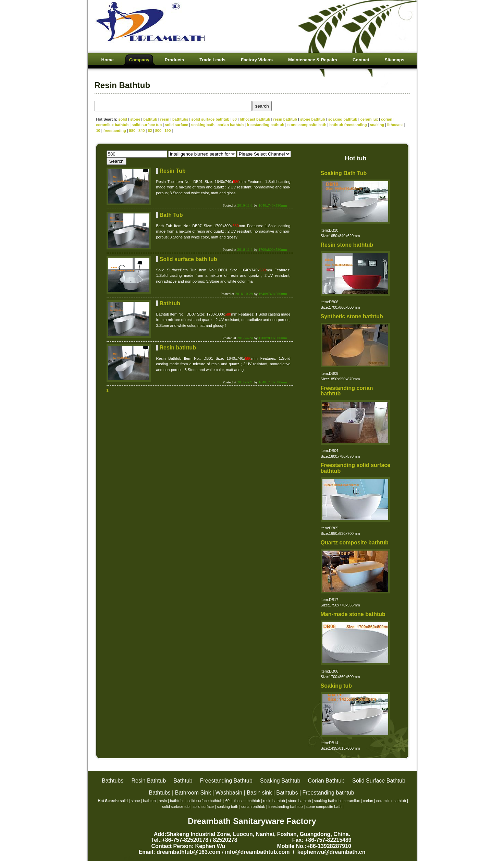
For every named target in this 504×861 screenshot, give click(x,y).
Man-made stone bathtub (353, 614)
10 (98, 131)
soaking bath (203, 125)
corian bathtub (231, 125)
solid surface (177, 125)
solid (123, 119)
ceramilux (369, 119)
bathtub (150, 119)
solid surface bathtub (210, 119)
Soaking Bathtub (280, 781)
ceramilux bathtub (113, 125)
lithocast (395, 125)
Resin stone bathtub (347, 245)
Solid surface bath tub (188, 259)
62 (150, 131)
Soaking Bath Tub (344, 173)
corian (387, 119)
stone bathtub (313, 119)
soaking (377, 125)
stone (135, 119)
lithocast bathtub (255, 119)
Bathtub (170, 303)
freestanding (115, 131)
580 (132, 131)
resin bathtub (285, 119)
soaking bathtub (343, 119)
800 (158, 131)
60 (235, 119)
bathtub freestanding (348, 125)
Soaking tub (336, 686)
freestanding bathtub (265, 125)
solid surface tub (147, 125)
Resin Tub (173, 171)
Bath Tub (171, 215)
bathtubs (180, 119)
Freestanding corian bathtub (347, 391)
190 (168, 131)
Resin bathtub (178, 348)
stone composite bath (307, 125)
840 (142, 131)
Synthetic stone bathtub (352, 316)
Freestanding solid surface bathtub (356, 468)
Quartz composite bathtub (355, 543)
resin (165, 119)
